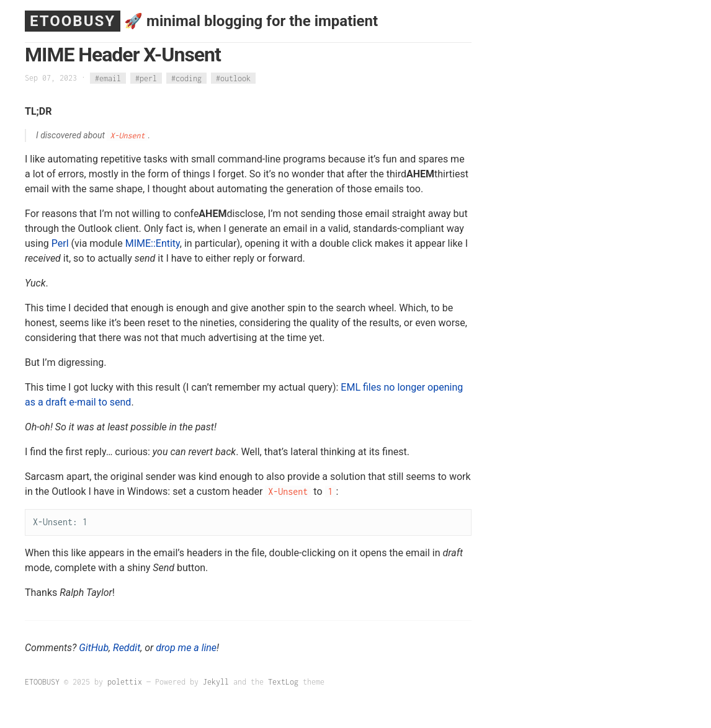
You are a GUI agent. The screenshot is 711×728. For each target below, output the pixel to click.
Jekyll (216, 682)
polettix (125, 682)
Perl (60, 243)
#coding (186, 78)
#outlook (233, 78)
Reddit (127, 648)
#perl (146, 78)
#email (108, 78)
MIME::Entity (153, 243)
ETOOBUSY (73, 21)
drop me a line (186, 648)
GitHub (94, 648)
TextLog (283, 682)
